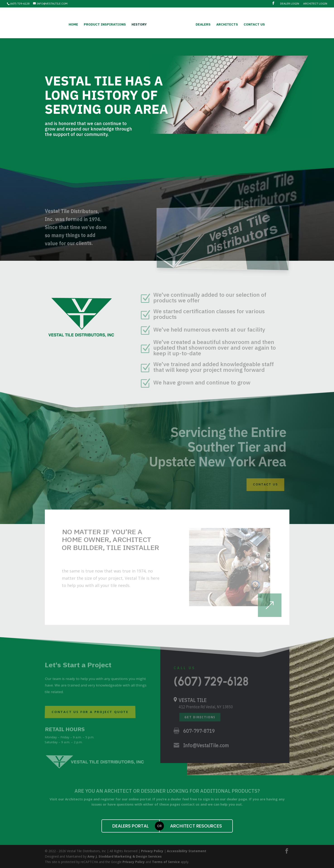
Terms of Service (166, 862)
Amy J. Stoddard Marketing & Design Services (125, 856)
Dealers (202, 24)
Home (74, 24)
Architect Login (315, 4)
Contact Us (253, 24)
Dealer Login (290, 4)
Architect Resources (196, 826)
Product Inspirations (106, 24)
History (140, 24)
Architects (226, 24)
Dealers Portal (131, 826)
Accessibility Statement (187, 851)
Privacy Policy (152, 851)
